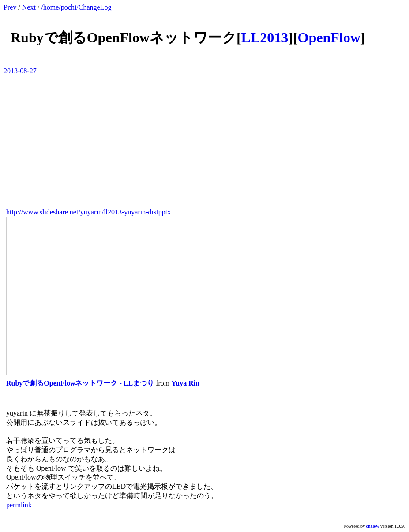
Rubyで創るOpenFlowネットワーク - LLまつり (80, 383)
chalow (373, 526)
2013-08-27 (20, 71)
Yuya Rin (185, 383)
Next (29, 7)
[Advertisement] (204, 139)
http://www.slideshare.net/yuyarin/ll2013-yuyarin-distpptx (88, 212)
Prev (10, 7)
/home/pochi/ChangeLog (76, 7)
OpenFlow (329, 37)
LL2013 (265, 37)
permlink (19, 505)
